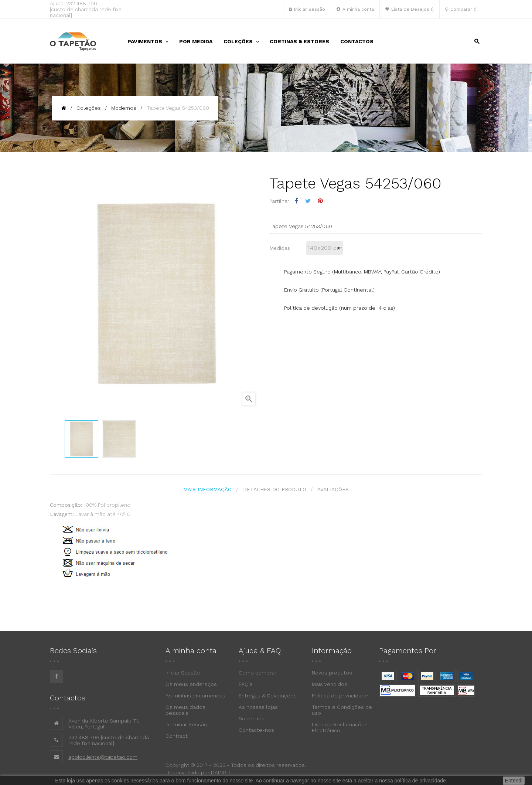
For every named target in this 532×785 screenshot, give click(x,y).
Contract (177, 735)
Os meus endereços (191, 684)
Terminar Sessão (186, 724)
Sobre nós (252, 718)
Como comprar (258, 672)
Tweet (308, 201)
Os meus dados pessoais (185, 710)
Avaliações (335, 489)
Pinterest (320, 201)
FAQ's (246, 684)
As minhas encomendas (195, 695)
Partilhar (296, 201)
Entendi (514, 781)
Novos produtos (332, 672)
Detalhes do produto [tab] (275, 489)
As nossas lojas (258, 707)
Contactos (68, 697)
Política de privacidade (340, 695)
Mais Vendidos (330, 684)
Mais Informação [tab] (206, 489)
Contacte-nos (256, 730)
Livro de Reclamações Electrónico (340, 727)
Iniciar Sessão (183, 672)
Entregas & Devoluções (268, 695)
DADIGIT (221, 772)
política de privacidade (420, 781)
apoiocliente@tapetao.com (103, 756)
